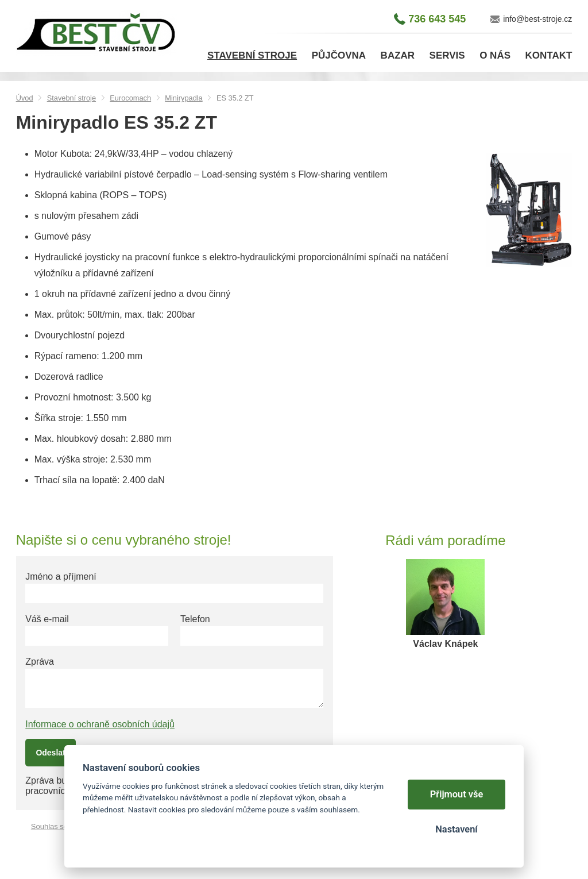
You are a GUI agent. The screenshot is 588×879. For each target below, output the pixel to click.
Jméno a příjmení (61, 577)
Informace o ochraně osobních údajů (100, 724)
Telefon (195, 619)
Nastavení (456, 829)
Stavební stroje (71, 98)
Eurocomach (130, 98)
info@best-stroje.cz (537, 19)
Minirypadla (183, 98)
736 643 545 (437, 19)
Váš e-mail (47, 619)
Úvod (25, 98)
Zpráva (40, 662)
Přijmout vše (457, 794)
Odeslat (50, 753)
